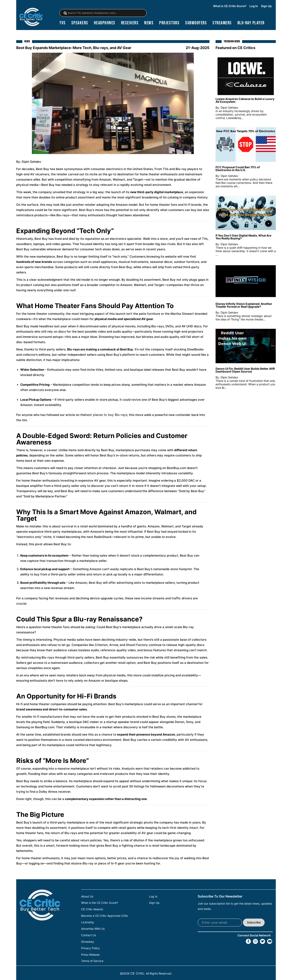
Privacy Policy (90, 947)
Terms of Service (92, 960)
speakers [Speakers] (80, 23)
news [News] (149, 23)
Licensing (87, 922)
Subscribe (254, 923)
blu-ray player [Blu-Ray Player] (251, 23)
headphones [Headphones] (105, 23)
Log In (254, 6)
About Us (87, 897)
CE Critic (137, 972)
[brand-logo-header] (31, 17)
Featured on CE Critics (235, 48)
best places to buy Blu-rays (106, 415)
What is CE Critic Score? (230, 6)
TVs (63, 23)
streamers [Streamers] (222, 23)
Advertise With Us (93, 928)
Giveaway (88, 941)
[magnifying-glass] (65, 13)
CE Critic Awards (92, 909)
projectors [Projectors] (169, 23)
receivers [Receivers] (130, 23)
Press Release (90, 953)
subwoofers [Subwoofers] (196, 23)
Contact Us (89, 935)
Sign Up (266, 6)
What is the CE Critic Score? (100, 903)
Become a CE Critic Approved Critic (105, 916)
